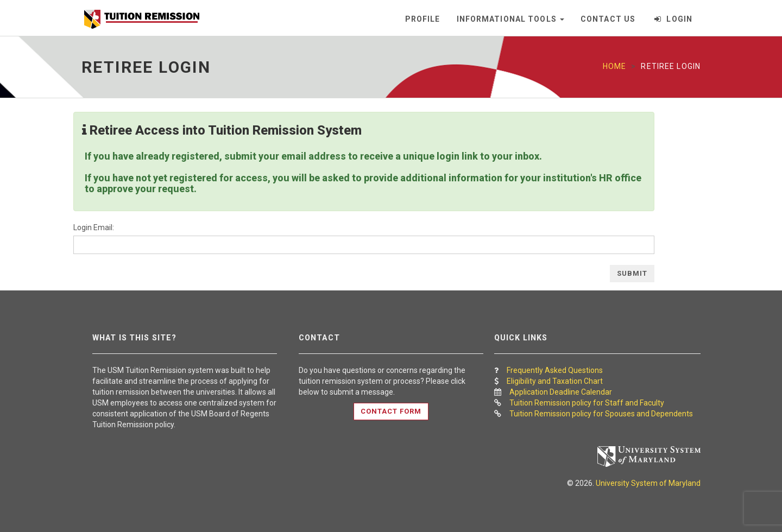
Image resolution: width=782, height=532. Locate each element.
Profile (423, 19)
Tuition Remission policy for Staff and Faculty (587, 403)
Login (673, 19)
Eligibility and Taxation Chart (555, 381)
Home (614, 66)
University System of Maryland (648, 483)
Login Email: (94, 227)
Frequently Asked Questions (555, 370)
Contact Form (391, 411)
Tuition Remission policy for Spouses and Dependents (601, 414)
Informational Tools (510, 19)
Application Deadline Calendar (561, 392)
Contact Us (608, 19)
